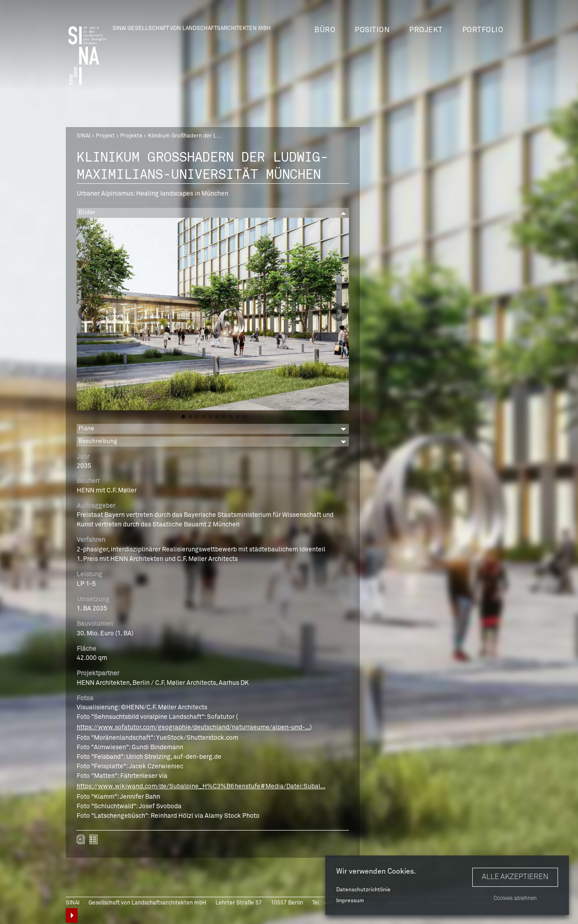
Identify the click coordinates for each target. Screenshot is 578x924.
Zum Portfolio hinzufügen (81, 839)
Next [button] (339, 314)
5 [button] (211, 417)
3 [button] (197, 417)
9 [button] (238, 417)
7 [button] (224, 417)
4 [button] (204, 417)
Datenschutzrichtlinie (363, 890)
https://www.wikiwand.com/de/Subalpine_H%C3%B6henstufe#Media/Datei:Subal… (201, 786)
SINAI (83, 136)
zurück (93, 839)
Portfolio (483, 30)
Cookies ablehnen (515, 899)
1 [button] (183, 417)
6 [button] (217, 417)
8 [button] (231, 417)
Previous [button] (86, 314)
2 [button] (190, 417)
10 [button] (245, 417)
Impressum (350, 901)
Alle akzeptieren (515, 877)
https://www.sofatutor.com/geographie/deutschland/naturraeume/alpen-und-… (193, 727)
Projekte (131, 136)
